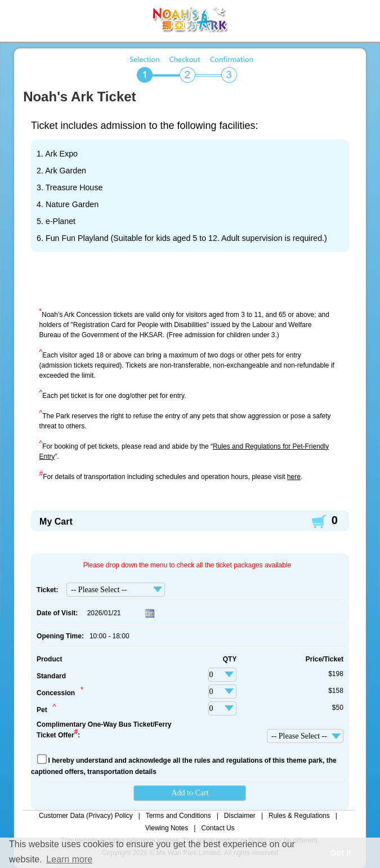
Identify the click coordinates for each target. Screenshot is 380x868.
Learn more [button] (69, 859)
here (294, 477)
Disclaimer (240, 816)
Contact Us (218, 828)
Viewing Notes (167, 828)
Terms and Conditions (178, 816)
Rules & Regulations (299, 816)
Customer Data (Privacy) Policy (86, 816)
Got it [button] (341, 853)
